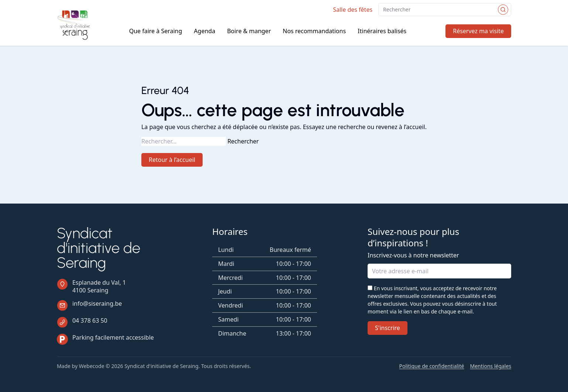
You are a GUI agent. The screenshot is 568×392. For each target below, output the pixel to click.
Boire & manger (249, 31)
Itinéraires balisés (382, 31)
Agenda (204, 31)
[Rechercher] (503, 10)
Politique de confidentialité (432, 366)
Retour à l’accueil (172, 160)
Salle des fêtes (353, 10)
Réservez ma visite (478, 31)
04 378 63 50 (90, 320)
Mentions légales (491, 366)
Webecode (92, 366)
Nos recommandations (314, 31)
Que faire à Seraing (156, 31)
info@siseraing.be (97, 303)
